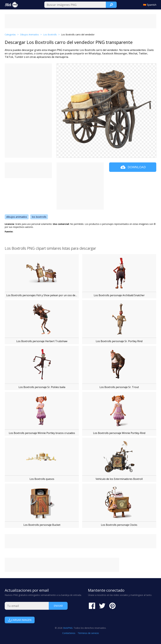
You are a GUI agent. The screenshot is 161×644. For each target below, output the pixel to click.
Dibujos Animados (29, 35)
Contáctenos (69, 633)
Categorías (10, 35)
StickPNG (68, 628)
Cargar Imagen (20, 620)
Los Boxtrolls (50, 35)
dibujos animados (17, 217)
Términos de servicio (88, 633)
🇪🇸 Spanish (150, 5)
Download (133, 167)
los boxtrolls (39, 217)
